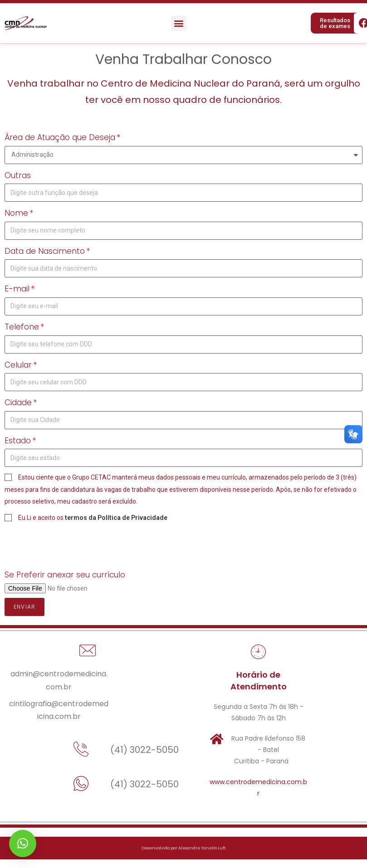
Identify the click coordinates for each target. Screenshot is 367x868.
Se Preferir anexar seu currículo (65, 575)
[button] (179, 23)
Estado (18, 441)
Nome (16, 213)
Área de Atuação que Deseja (60, 137)
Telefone (22, 327)
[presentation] (73, 546)
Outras (18, 175)
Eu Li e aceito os (93, 518)
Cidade (18, 402)
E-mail (17, 289)
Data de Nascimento (45, 251)
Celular (18, 365)
